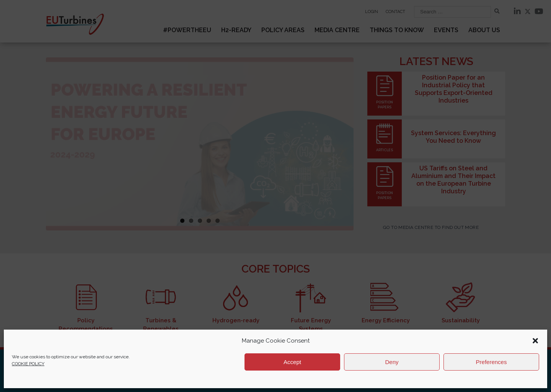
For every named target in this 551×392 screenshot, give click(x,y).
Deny (392, 362)
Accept (292, 362)
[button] (535, 341)
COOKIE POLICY (28, 364)
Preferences (491, 362)
